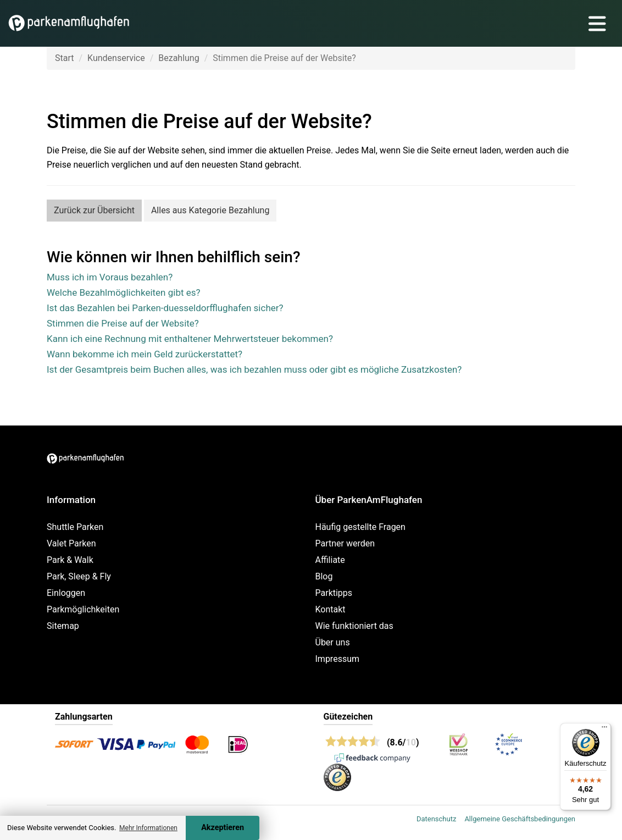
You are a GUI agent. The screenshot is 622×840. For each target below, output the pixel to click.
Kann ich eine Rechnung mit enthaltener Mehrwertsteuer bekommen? (190, 339)
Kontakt (331, 609)
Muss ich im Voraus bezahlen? (110, 277)
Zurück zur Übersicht (94, 210)
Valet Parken (71, 543)
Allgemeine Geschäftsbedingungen (520, 819)
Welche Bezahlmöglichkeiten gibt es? (124, 292)
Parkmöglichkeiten (83, 609)
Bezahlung (179, 58)
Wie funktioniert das (354, 626)
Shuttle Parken (75, 527)
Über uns (333, 642)
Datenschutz (436, 819)
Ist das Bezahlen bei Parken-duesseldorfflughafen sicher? (165, 308)
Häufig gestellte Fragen (360, 527)
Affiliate (330, 560)
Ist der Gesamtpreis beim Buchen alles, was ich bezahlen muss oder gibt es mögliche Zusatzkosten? (254, 369)
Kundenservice (116, 58)
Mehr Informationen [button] (148, 828)
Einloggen (66, 593)
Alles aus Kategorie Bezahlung (210, 210)
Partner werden (345, 543)
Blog (324, 576)
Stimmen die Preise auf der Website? (123, 323)
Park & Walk (70, 560)
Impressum (338, 659)
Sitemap (63, 626)
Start (64, 58)
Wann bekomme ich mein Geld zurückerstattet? (145, 354)
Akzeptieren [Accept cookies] (223, 828)
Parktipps (334, 593)
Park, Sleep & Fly (79, 576)
